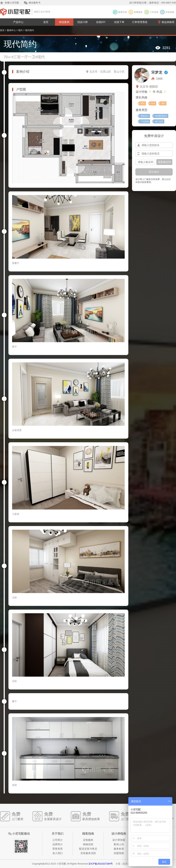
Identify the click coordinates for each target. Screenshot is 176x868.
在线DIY (101, 22)
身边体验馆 (168, 22)
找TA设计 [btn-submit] (154, 172)
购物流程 (88, 844)
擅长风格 (142, 97)
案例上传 (119, 844)
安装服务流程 (88, 853)
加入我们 (58, 853)
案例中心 (11, 30)
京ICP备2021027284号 (101, 864)
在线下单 (119, 22)
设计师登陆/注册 (138, 3)
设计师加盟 (119, 840)
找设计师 (82, 22)
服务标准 (119, 849)
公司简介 (58, 840)
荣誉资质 (58, 849)
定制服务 (88, 840)
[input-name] (154, 145)
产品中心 (18, 22)
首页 (46, 22)
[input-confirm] (145, 162)
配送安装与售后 (88, 849)
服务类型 (142, 110)
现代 (20, 30)
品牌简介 (58, 844)
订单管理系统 (140, 22)
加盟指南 (119, 853)
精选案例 (64, 22)
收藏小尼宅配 (12, 3)
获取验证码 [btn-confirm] (164, 162)
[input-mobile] (154, 154)
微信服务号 (35, 3)
